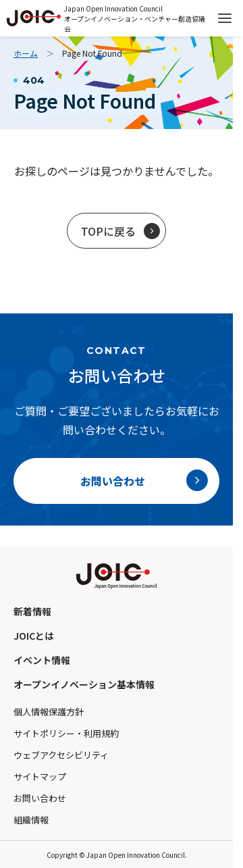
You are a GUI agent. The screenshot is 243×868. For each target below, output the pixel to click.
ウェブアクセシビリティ (61, 755)
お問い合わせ (40, 798)
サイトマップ (40, 776)
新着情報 (32, 611)
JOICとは (34, 636)
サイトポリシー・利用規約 (66, 733)
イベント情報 (42, 660)
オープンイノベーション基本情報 (84, 684)
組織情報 (31, 820)
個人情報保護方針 (49, 712)
